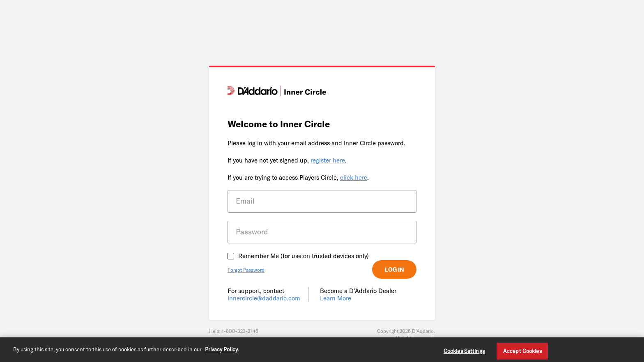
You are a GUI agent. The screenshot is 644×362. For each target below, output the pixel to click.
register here (328, 160)
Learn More (336, 298)
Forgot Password (246, 270)
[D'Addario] (277, 94)
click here (354, 177)
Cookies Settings (464, 352)
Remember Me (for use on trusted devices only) (304, 256)
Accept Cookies (522, 352)
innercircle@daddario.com (264, 298)
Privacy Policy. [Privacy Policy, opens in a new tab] (222, 351)
